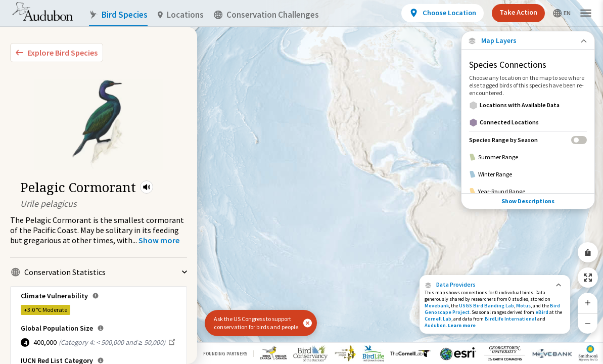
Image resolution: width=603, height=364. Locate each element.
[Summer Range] (528, 157)
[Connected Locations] (528, 122)
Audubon (435, 325)
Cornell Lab (438, 319)
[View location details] (443, 13)
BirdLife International (511, 319)
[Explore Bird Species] (57, 53)
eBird (542, 312)
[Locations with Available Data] (528, 105)
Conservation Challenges (266, 15)
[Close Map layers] (528, 41)
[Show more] (159, 240)
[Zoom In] (588, 303)
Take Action (518, 12)
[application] (301, 182)
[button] (147, 187)
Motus (523, 306)
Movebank (437, 306)
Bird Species (118, 15)
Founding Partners (225, 354)
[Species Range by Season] (528, 140)
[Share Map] (588, 252)
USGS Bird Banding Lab (486, 306)
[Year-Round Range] (528, 192)
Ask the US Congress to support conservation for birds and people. (257, 323)
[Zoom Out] (588, 323)
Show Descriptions (528, 201)
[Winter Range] (528, 174)
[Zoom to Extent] (588, 278)
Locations (181, 15)
